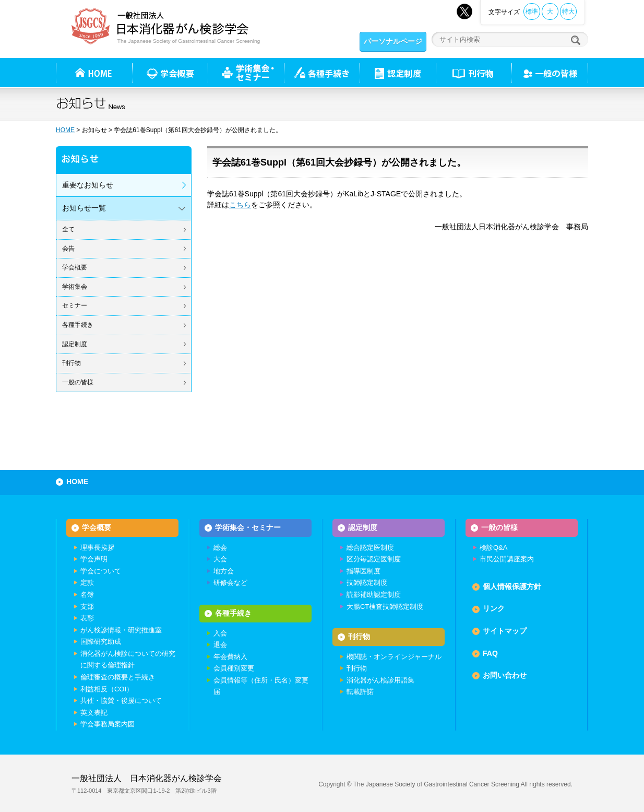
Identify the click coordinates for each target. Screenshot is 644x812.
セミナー (75, 305)
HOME (65, 130)
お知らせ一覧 (84, 208)
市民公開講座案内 (507, 559)
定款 (87, 582)
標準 (532, 11)
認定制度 (398, 73)
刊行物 (474, 73)
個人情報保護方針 (512, 586)
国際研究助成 (101, 642)
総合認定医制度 (370, 548)
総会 (220, 548)
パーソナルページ (393, 41)
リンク (494, 608)
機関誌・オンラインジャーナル (394, 657)
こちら (240, 205)
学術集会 (75, 287)
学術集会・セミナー (248, 527)
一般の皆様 (78, 382)
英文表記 (94, 713)
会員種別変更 (234, 668)
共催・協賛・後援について (121, 701)
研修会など (230, 582)
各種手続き (322, 73)
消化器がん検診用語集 (380, 680)
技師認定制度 (367, 582)
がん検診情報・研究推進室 (121, 630)
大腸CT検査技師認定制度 (385, 607)
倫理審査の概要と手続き (118, 677)
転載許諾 (360, 692)
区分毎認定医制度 (374, 559)
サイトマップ (505, 631)
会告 (68, 249)
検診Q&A (493, 548)
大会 (220, 559)
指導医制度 (363, 571)
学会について (101, 571)
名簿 (87, 595)
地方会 (224, 571)
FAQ (490, 653)
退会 (220, 645)
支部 (87, 607)
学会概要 (75, 267)
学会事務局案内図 (108, 724)
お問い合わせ (505, 675)
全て (68, 229)
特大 (568, 11)
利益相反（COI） (107, 689)
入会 (220, 633)
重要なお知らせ (88, 185)
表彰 (87, 618)
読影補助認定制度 (374, 595)
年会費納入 (230, 657)
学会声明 (94, 559)
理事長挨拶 (97, 548)
